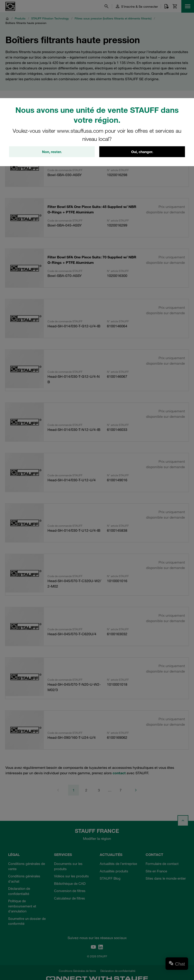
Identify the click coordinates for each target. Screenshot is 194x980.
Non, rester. (52, 152)
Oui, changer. (142, 152)
